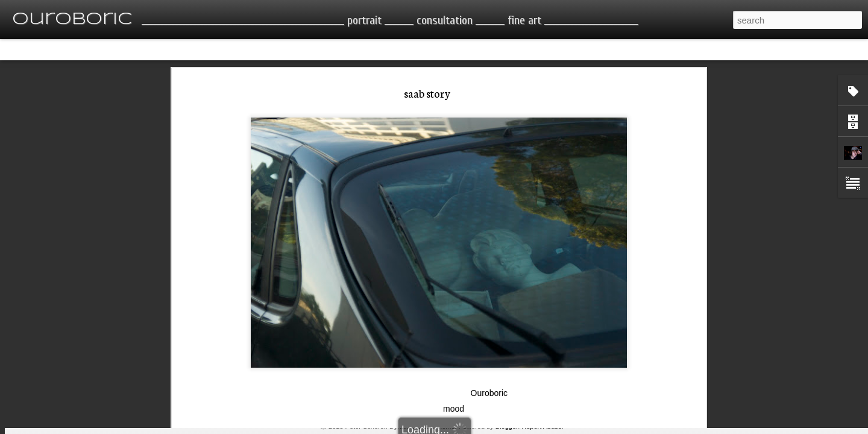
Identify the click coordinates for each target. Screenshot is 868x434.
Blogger (507, 426)
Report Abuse (542, 426)
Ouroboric (489, 277)
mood (454, 293)
